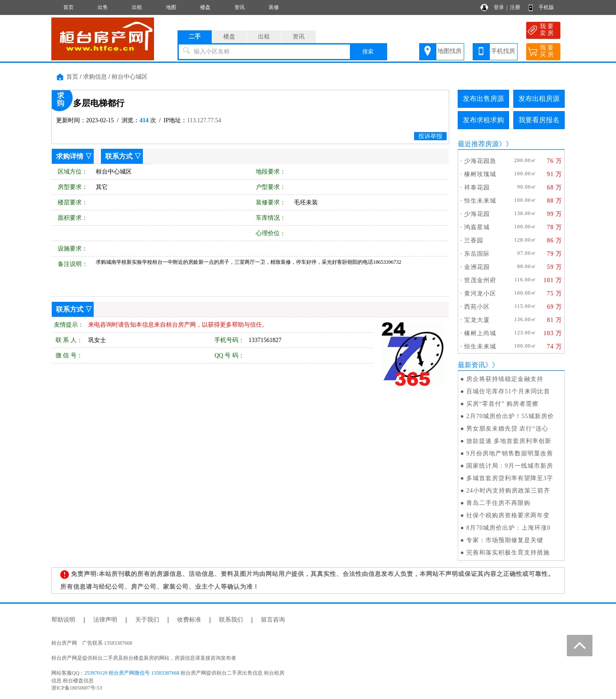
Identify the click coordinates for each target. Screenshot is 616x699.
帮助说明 (63, 620)
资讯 (240, 7)
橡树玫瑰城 (480, 174)
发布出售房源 (483, 99)
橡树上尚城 (480, 333)
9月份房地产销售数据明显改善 (510, 453)
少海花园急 (480, 161)
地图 (171, 7)
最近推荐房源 (478, 144)
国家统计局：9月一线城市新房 (510, 466)
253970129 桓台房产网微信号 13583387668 (132, 673)
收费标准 (189, 620)
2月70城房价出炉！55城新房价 (510, 416)
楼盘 (205, 7)
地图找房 (450, 51)
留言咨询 (273, 620)
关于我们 (147, 620)
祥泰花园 (477, 187)
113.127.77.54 (204, 120)
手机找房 (503, 51)
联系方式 (119, 156)
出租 (137, 7)
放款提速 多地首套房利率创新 (509, 441)
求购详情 (70, 156)
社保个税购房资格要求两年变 (508, 515)
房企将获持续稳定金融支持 (505, 379)
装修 (274, 7)
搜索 (368, 52)
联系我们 (231, 620)
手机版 (546, 7)
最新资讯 (471, 365)
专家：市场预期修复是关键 (505, 540)
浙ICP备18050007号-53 (77, 688)
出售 (103, 7)
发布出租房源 (539, 99)
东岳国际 (477, 254)
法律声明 (105, 620)
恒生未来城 (480, 201)
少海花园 (477, 214)
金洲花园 (477, 267)
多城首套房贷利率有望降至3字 (510, 478)
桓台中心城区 (130, 77)
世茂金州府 (480, 280)
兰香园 (474, 240)
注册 (515, 7)
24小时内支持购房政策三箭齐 (508, 491)
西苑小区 (477, 307)
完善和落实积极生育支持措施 (508, 553)
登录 (499, 7)
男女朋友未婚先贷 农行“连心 (507, 429)
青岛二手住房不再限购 (498, 503)
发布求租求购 (483, 120)
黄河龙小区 (480, 293)
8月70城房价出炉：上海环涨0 (508, 528)
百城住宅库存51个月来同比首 (508, 391)
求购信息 (95, 77)
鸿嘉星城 (477, 227)
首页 (68, 7)
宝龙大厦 (477, 320)
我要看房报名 (539, 120)
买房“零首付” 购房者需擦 (502, 404)
